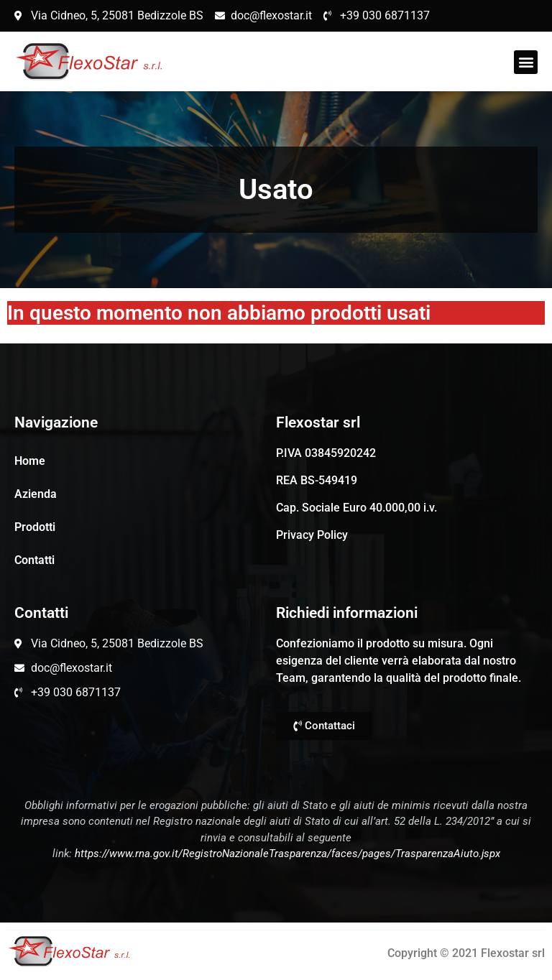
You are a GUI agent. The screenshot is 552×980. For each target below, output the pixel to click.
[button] (526, 62)
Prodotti (35, 527)
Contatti (34, 560)
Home (30, 461)
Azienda (36, 494)
